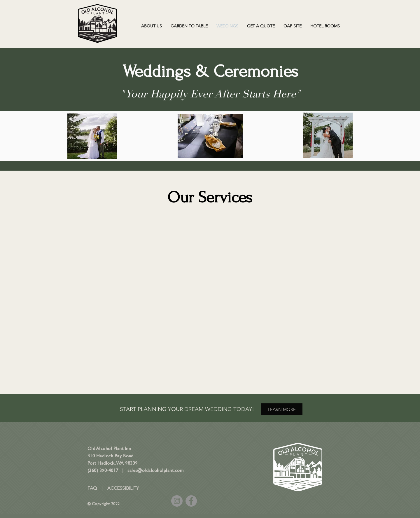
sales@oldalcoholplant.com (155, 470)
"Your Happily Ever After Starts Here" (210, 94)
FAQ (92, 488)
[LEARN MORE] (282, 409)
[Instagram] (177, 501)
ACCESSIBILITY (123, 488)
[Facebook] (191, 501)
